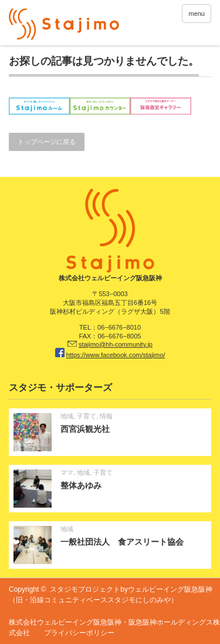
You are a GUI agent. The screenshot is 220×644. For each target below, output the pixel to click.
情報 (106, 416)
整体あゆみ (81, 485)
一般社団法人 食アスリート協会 (122, 542)
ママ (67, 472)
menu (197, 14)
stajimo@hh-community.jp (116, 344)
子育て (87, 416)
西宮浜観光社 (85, 429)
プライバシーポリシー (79, 633)
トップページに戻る (47, 142)
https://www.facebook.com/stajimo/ (116, 355)
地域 (67, 416)
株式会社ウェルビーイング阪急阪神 (65, 622)
